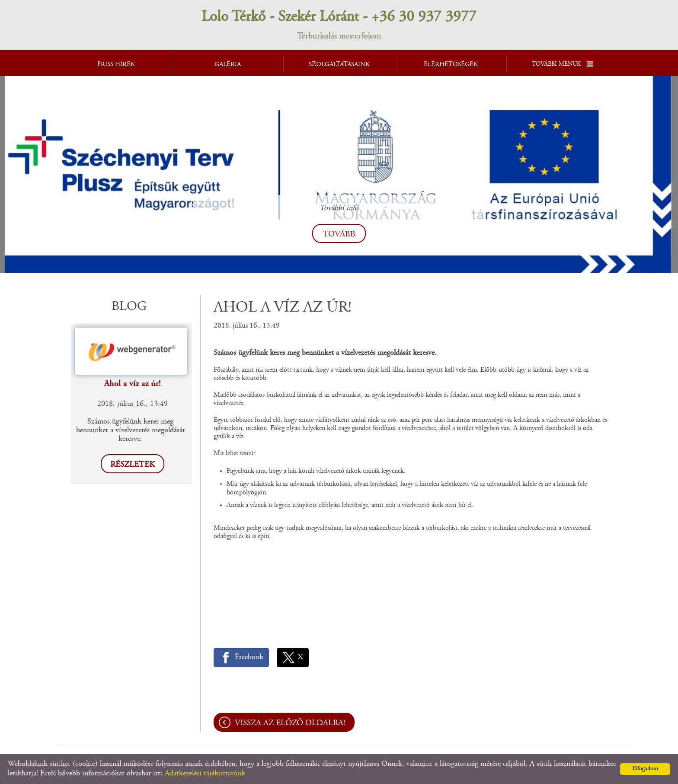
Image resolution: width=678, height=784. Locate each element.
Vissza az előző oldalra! (290, 723)
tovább (339, 234)
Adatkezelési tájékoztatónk (205, 774)
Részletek (133, 465)
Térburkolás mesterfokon (339, 25)
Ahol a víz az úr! (133, 384)
